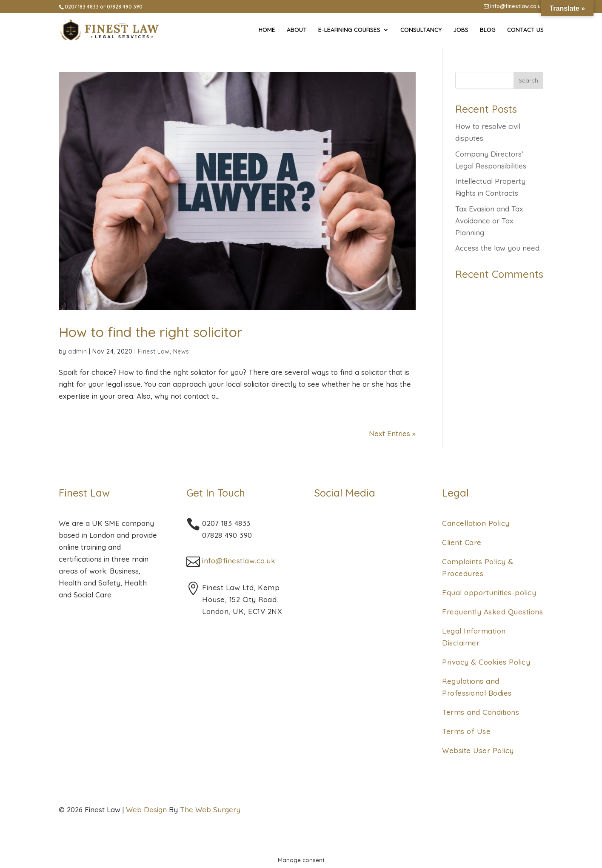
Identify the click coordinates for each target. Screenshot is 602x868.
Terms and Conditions (481, 712)
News (181, 351)
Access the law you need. (498, 248)
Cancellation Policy (476, 523)
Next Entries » (392, 433)
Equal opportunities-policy (489, 592)
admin (78, 351)
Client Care (462, 542)
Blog (488, 30)
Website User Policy (478, 750)
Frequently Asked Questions (492, 612)
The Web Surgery (210, 809)
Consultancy (421, 30)
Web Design (146, 809)
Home (267, 30)
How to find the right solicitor (151, 332)
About (297, 30)
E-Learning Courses (349, 30)
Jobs (461, 30)
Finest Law (154, 351)
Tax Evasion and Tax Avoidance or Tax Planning (489, 221)
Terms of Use (466, 731)
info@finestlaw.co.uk (514, 7)
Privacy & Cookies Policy (486, 662)
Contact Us (525, 30)
